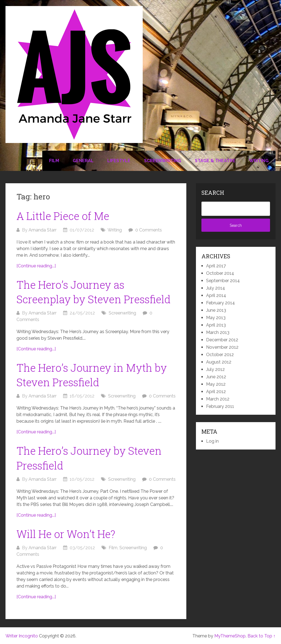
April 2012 (216, 392)
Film (54, 161)
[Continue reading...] (36, 266)
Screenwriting (163, 161)
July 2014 (216, 288)
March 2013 (218, 332)
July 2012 (215, 369)
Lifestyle (119, 161)
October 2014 (220, 273)
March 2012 (218, 399)
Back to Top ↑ (262, 636)
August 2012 (219, 362)
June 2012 (216, 377)
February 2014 (220, 303)
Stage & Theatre (215, 161)
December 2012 (222, 340)
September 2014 (223, 281)
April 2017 (216, 266)
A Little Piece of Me (63, 216)
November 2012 (222, 347)
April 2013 (216, 325)
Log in (212, 441)
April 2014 (216, 295)
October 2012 (220, 355)
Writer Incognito (22, 636)
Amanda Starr (43, 230)
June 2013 (216, 310)
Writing (259, 161)
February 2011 (220, 406)
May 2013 (216, 318)
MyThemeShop (230, 636)
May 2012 (216, 384)
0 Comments (149, 230)
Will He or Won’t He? (66, 534)
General (83, 161)
